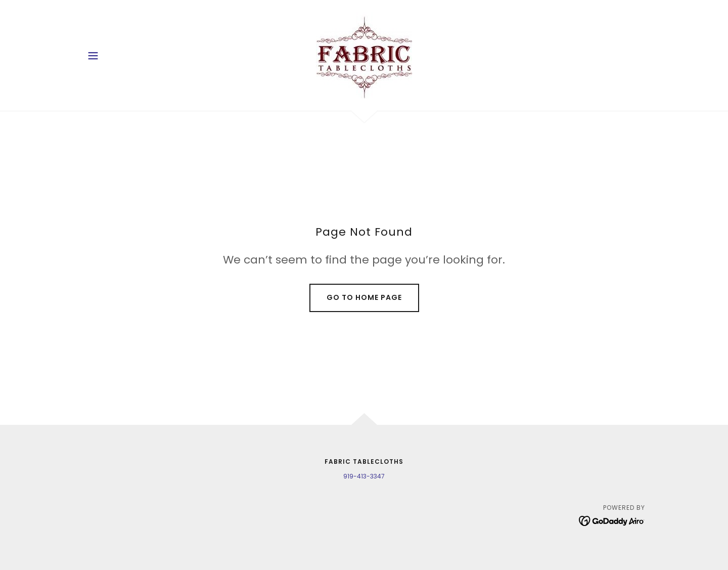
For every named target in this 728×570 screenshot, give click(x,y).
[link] (364, 55)
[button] (93, 56)
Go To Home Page (364, 297)
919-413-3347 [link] (364, 476)
